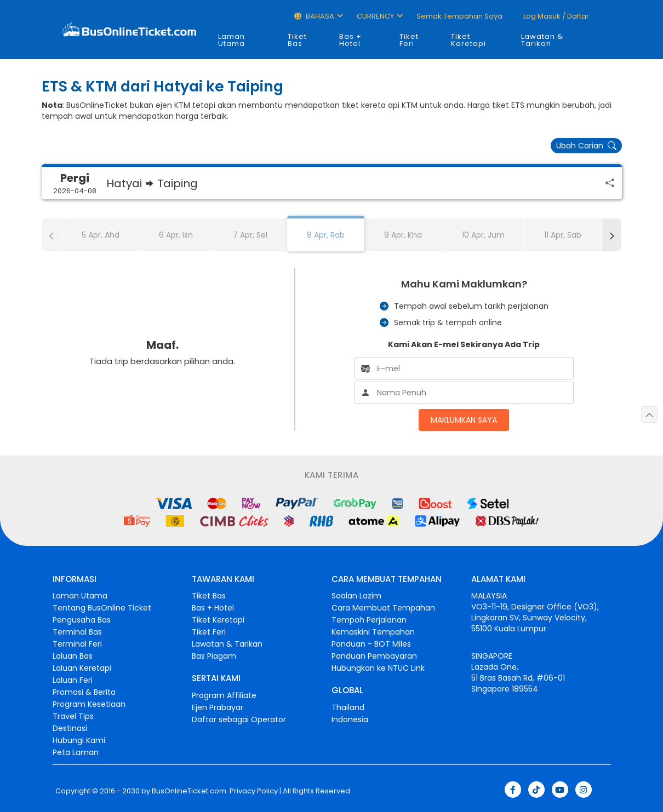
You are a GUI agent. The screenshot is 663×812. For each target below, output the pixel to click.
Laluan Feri (73, 680)
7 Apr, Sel (250, 235)
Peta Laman (76, 752)
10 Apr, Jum (483, 235)
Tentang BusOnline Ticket (102, 608)
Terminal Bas (77, 632)
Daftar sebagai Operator (239, 719)
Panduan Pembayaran (374, 656)
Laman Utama (232, 40)
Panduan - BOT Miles (371, 644)
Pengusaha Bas (82, 620)
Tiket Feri (409, 40)
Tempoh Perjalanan (369, 620)
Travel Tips (73, 716)
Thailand (348, 707)
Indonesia (350, 719)
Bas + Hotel (350, 40)
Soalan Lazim (356, 596)
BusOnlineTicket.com (189, 791)
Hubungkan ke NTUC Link (378, 668)
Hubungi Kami (79, 740)
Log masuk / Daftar (555, 16)
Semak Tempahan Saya (459, 16)
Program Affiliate (224, 695)
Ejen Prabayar (218, 707)
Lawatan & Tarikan (542, 40)
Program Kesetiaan (89, 704)
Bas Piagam (214, 656)
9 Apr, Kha (403, 235)
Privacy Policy (253, 791)
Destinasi (70, 728)
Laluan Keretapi (82, 668)
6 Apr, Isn (176, 235)
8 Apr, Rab (326, 235)
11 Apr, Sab (563, 235)
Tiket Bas (297, 40)
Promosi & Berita (84, 692)
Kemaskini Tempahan (373, 632)
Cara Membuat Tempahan (383, 608)
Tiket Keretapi (468, 40)
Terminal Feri (77, 644)
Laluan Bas (73, 656)
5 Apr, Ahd (101, 235)
